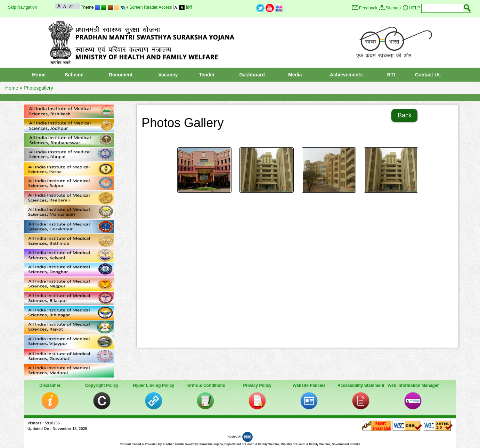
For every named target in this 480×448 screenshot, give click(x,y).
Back (405, 115)
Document (121, 75)
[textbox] (442, 8)
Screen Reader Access (151, 7)
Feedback (368, 8)
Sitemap (393, 8)
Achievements (346, 75)
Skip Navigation (22, 7)
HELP (414, 8)
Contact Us (428, 75)
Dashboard (252, 75)
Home (39, 75)
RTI (391, 75)
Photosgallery (38, 88)
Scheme (74, 75)
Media (295, 75)
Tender (207, 75)
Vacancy (168, 75)
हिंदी (189, 7)
